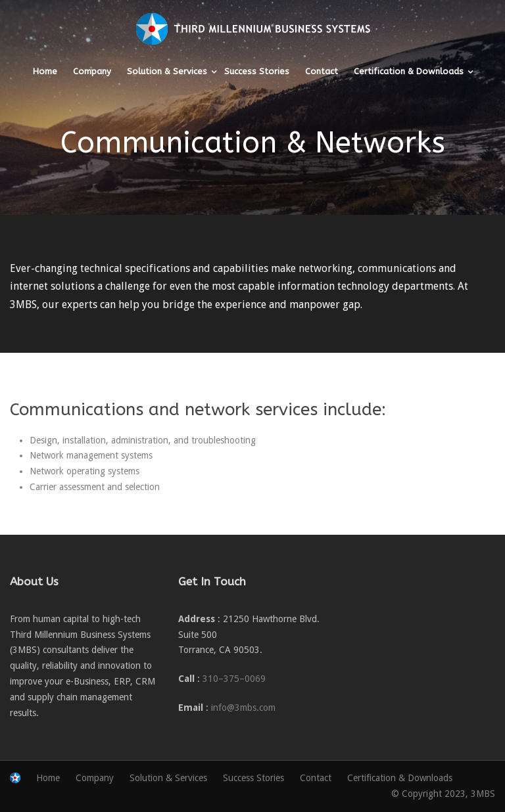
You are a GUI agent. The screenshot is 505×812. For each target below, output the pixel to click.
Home (45, 71)
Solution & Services (167, 71)
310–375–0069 (234, 679)
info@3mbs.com (243, 708)
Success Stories (257, 71)
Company (92, 71)
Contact (322, 71)
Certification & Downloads (409, 71)
